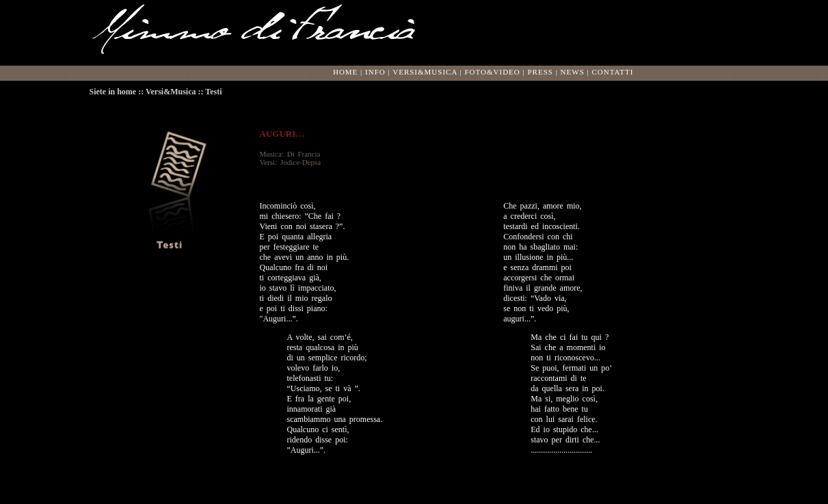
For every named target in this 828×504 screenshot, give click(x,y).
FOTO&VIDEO (492, 72)
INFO (375, 72)
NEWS (573, 72)
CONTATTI (612, 72)
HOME (345, 72)
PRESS (540, 72)
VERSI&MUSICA (425, 72)
